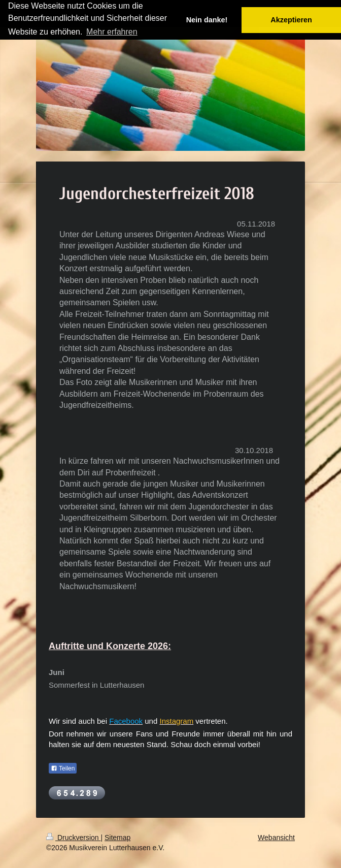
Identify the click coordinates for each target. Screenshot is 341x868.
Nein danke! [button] (207, 20)
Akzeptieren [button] (291, 20)
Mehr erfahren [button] (112, 32)
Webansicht (276, 838)
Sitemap (117, 838)
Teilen (63, 768)
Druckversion (73, 838)
